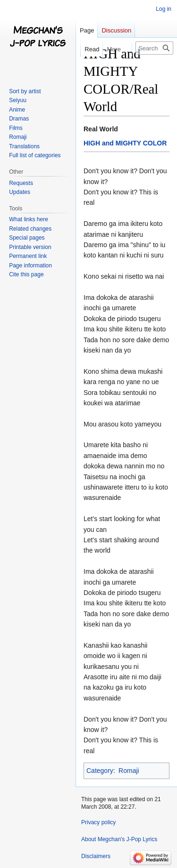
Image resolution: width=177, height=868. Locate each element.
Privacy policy (98, 822)
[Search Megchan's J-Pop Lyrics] (154, 48)
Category (100, 771)
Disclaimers (96, 856)
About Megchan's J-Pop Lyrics (119, 839)
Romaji (129, 771)
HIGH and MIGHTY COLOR (125, 143)
